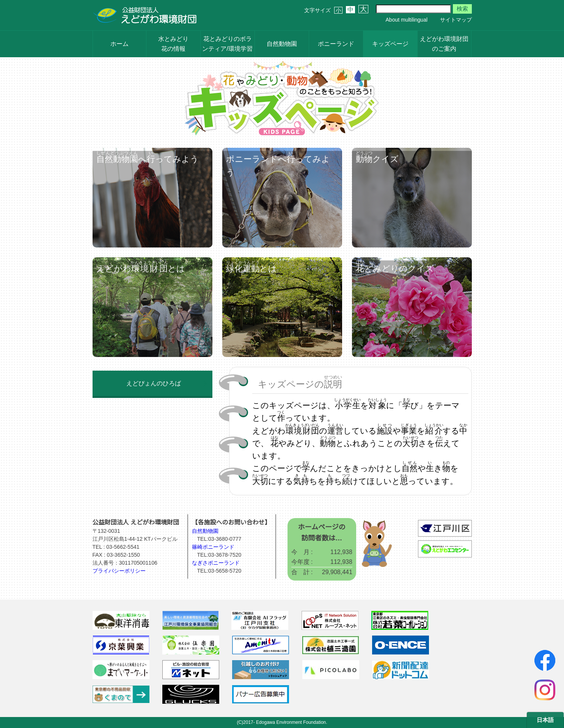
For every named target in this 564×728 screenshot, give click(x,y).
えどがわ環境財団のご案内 (444, 44)
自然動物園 (282, 44)
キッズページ (390, 44)
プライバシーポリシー (119, 571)
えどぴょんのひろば (154, 383)
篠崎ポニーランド (213, 547)
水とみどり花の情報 (173, 44)
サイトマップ (456, 20)
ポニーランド (336, 44)
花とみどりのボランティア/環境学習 (227, 44)
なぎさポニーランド (216, 563)
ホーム (119, 44)
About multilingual (407, 20)
